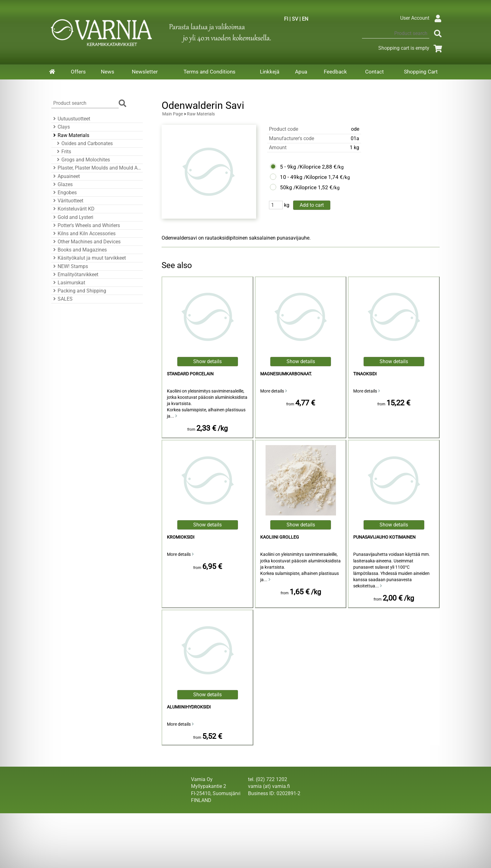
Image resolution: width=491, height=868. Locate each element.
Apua (301, 72)
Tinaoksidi (365, 374)
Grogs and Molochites (83, 160)
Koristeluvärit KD (73, 209)
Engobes (64, 193)
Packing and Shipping (79, 291)
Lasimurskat (68, 283)
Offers (78, 72)
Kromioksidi (181, 537)
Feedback (335, 72)
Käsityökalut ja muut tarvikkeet (89, 258)
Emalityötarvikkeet (75, 274)
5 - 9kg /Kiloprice (300, 167)
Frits (63, 152)
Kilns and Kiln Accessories (83, 233)
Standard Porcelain (190, 374)
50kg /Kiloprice (298, 187)
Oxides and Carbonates (84, 143)
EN (305, 19)
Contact (375, 72)
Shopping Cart (421, 72)
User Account (422, 18)
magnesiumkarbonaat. (286, 374)
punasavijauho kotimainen (384, 537)
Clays (61, 127)
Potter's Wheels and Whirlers (86, 225)
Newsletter (145, 72)
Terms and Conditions (209, 72)
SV (295, 19)
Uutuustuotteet (71, 119)
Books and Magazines (79, 250)
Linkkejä (270, 72)
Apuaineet (66, 176)
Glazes (62, 184)
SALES (62, 299)
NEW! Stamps (70, 266)
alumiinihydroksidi (189, 707)
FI (286, 19)
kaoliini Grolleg (280, 537)
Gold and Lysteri (72, 217)
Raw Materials (70, 135)
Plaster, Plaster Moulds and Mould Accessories (96, 168)
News (108, 72)
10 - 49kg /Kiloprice (303, 177)
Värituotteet (67, 201)
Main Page (173, 114)
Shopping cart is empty (411, 48)
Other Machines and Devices (86, 242)
